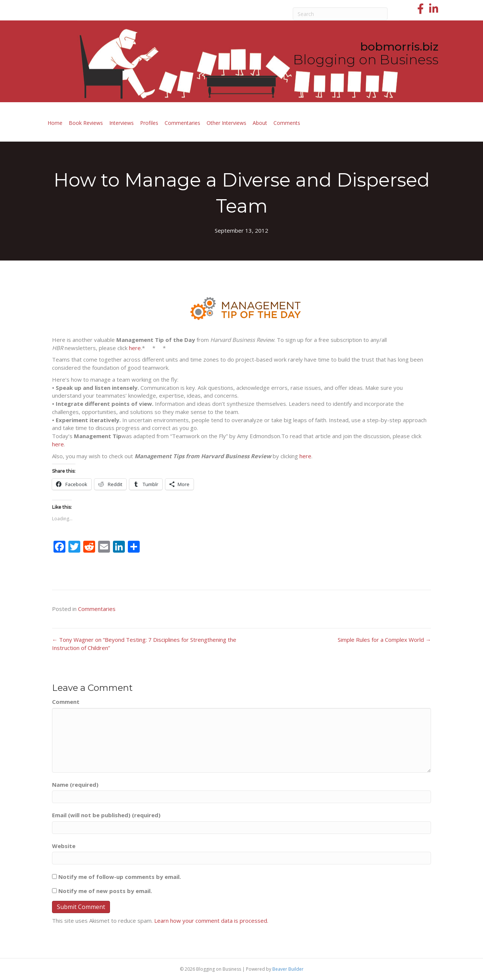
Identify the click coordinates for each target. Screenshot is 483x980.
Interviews (121, 123)
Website (64, 846)
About (260, 123)
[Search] (340, 14)
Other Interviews (226, 123)
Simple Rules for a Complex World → (384, 640)
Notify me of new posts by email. (105, 891)
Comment (66, 702)
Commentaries (182, 123)
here (135, 348)
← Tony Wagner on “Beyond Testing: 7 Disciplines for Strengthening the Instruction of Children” (144, 644)
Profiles (149, 123)
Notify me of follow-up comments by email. (120, 877)
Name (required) (75, 785)
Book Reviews (86, 123)
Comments (287, 123)
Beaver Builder (288, 969)
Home (55, 123)
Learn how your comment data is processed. (211, 921)
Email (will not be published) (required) (106, 815)
